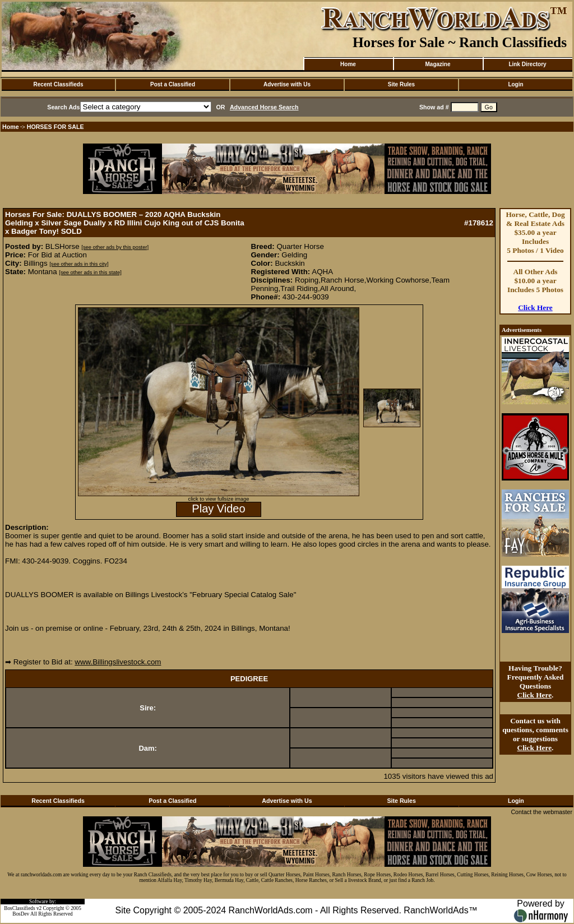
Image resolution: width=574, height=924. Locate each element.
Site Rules (401, 84)
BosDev (21, 914)
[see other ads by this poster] (115, 247)
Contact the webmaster (541, 812)
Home (348, 64)
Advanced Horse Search (264, 107)
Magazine (438, 64)
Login (515, 84)
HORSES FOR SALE (55, 127)
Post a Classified (173, 84)
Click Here (535, 308)
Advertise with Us (287, 84)
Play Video (218, 509)
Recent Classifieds (59, 84)
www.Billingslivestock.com (118, 662)
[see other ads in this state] (90, 272)
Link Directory (527, 64)
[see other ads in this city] (79, 264)
